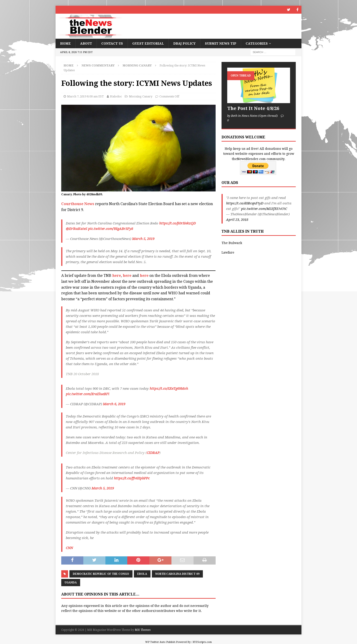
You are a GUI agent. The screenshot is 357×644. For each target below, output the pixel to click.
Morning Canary (141, 96)
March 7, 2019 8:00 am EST (85, 96)
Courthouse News (78, 204)
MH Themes (143, 630)
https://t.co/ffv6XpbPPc (132, 478)
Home (65, 43)
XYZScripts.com (202, 642)
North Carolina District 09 (177, 574)
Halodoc (116, 96)
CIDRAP (153, 453)
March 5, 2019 (143, 239)
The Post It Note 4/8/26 (253, 108)
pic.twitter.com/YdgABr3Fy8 (111, 229)
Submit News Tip (221, 43)
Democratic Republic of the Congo (101, 574)
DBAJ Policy (184, 43)
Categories (257, 43)
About (86, 43)
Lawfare (228, 252)
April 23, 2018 (237, 220)
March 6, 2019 (114, 404)
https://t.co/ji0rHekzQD (177, 223)
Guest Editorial (148, 43)
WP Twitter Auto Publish (160, 642)
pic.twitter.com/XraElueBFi (88, 394)
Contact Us (112, 43)
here (117, 276)
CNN (69, 548)
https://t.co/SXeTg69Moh (169, 389)
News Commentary (98, 65)
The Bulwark (232, 243)
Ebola (142, 574)
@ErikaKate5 (76, 229)
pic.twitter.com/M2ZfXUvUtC (264, 209)
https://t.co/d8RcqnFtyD (245, 203)
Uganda (71, 583)
